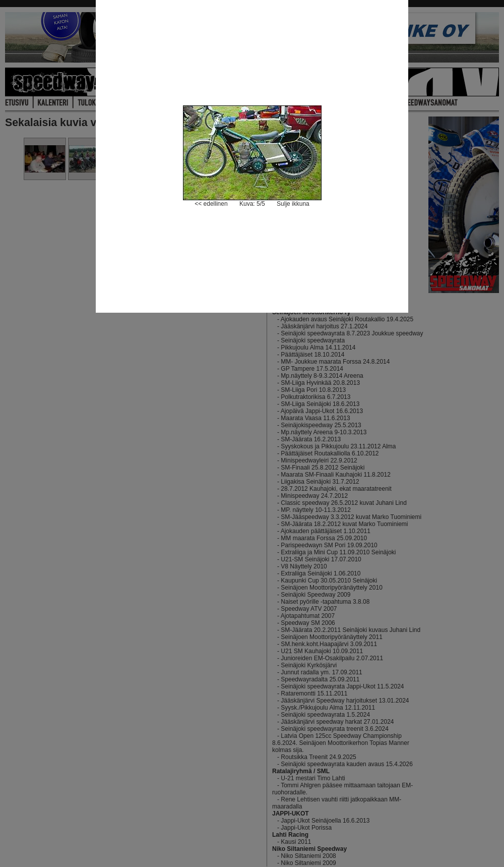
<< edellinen (211, 204)
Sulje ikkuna (293, 204)
